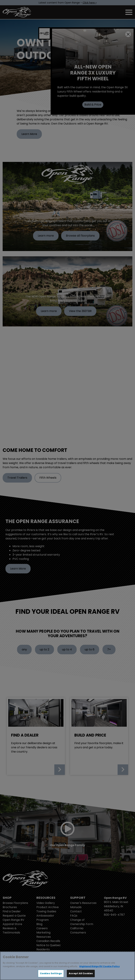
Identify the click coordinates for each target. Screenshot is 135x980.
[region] (67, 966)
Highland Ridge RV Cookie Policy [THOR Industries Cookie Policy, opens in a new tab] (99, 966)
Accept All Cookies (81, 973)
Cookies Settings (51, 973)
